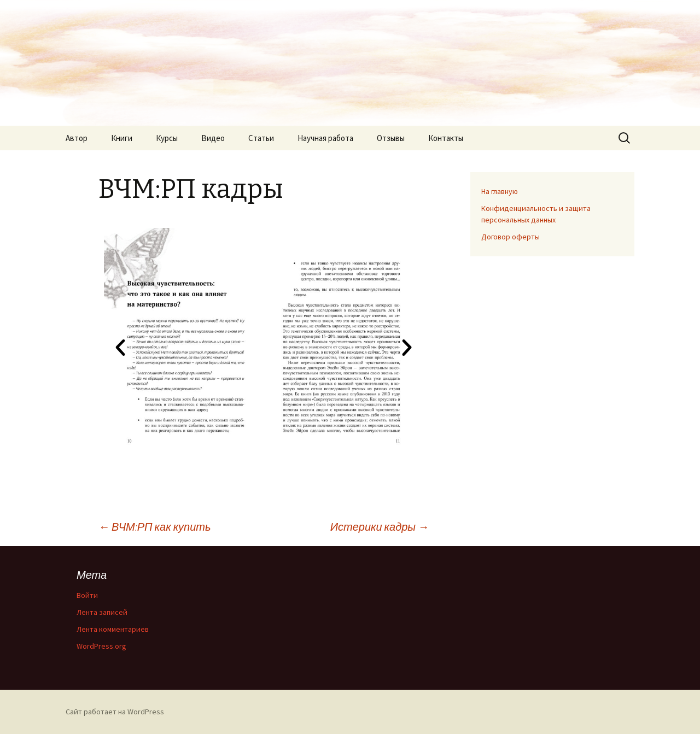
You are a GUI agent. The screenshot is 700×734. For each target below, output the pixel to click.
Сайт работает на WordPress (115, 712)
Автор (77, 138)
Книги (122, 138)
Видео (213, 138)
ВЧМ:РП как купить (155, 527)
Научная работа (325, 138)
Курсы (167, 138)
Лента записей (102, 612)
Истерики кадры (380, 527)
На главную (500, 191)
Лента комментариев (113, 629)
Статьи (261, 138)
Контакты (446, 138)
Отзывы (391, 138)
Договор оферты (511, 237)
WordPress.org (101, 646)
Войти (87, 595)
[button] (120, 348)
